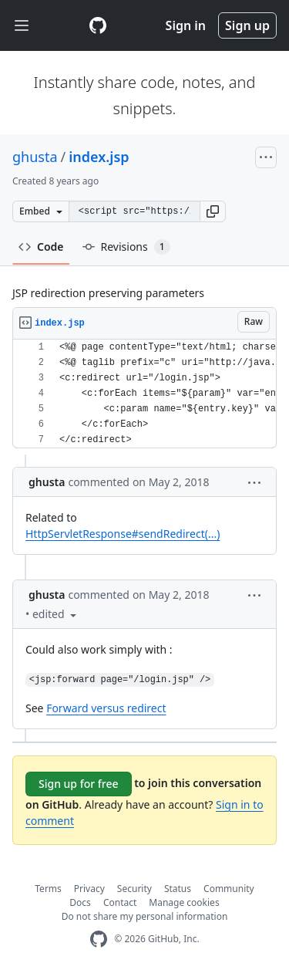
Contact (120, 902)
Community (229, 889)
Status (178, 889)
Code (41, 247)
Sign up (247, 25)
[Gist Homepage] (98, 25)
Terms (48, 889)
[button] (213, 211)
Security (134, 889)
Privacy (89, 889)
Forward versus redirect (106, 708)
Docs (80, 902)
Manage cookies (184, 902)
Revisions (126, 247)
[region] (144, 394)
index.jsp (99, 157)
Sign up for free (79, 784)
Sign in (186, 25)
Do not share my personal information (145, 916)
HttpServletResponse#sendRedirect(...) (123, 534)
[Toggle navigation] (22, 26)
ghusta (35, 157)
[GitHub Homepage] (99, 939)
